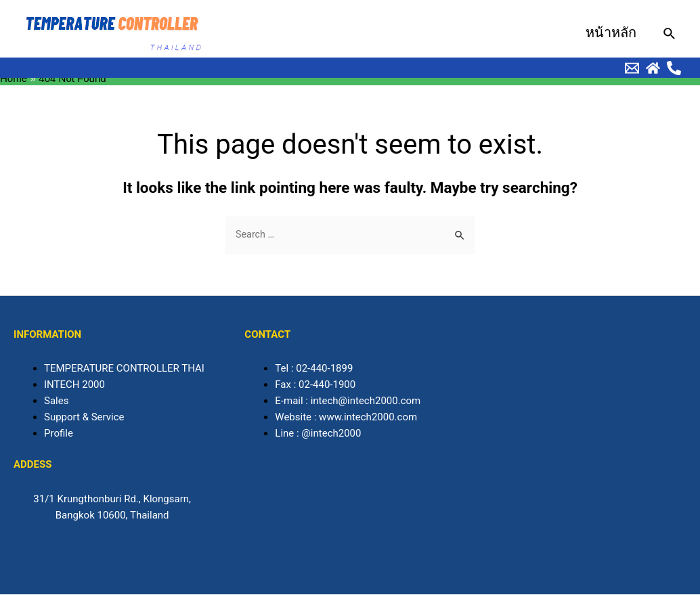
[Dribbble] (653, 68)
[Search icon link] (670, 34)
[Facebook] (674, 68)
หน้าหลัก (611, 32)
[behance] (632, 68)
